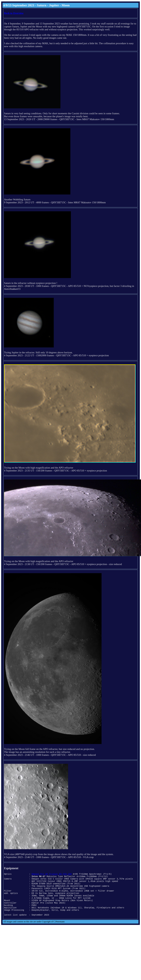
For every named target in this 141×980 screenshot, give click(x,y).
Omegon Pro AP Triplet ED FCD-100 (52, 874)
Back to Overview (14, 13)
